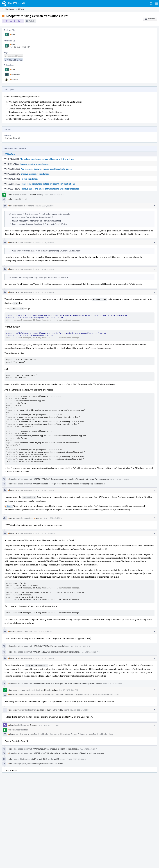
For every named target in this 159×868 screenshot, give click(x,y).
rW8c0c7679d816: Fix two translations (51, 645)
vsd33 (60, 708)
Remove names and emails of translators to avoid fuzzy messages (50, 189)
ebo (12, 34)
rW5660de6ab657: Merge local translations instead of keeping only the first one (69, 483)
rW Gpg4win (10, 154)
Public (32, 21)
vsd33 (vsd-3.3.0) (41, 762)
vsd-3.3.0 (43, 757)
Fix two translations (29, 179)
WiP (49, 708)
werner (14, 79)
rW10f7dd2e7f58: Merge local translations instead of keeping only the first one (68, 752)
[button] (156, 3)
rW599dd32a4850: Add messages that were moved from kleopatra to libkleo (67, 682)
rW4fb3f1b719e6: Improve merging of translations (56, 747)
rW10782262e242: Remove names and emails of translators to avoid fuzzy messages (71, 478)
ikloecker (15, 75)
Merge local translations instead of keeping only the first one (47, 159)
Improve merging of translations (34, 164)
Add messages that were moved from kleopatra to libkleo (46, 169)
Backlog (41, 708)
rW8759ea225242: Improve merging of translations (56, 651)
